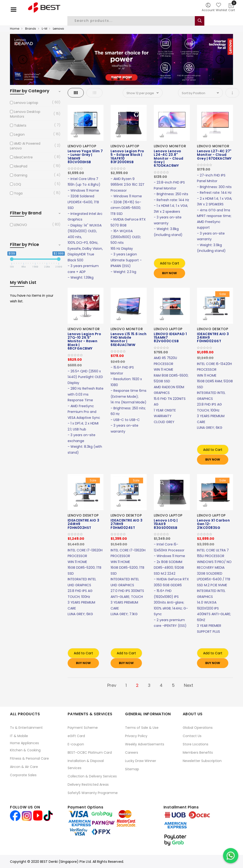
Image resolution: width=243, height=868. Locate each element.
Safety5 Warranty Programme (93, 793)
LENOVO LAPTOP (82, 146)
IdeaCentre (23, 157)
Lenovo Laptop (26, 103)
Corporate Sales (23, 775)
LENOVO (21, 225)
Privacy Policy (136, 736)
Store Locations (196, 744)
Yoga (18, 193)
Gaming (21, 175)
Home (15, 29)
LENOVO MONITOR (170, 146)
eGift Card (76, 736)
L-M (44, 29)
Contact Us (192, 736)
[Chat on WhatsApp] (231, 856)
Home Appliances (24, 743)
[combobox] (135, 21)
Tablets (20, 125)
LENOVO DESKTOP (213, 329)
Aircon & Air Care (24, 767)
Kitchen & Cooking (25, 750)
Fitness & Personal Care (29, 758)
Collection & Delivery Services (92, 776)
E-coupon (76, 744)
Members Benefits (198, 753)
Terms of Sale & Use (142, 728)
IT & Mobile (19, 736)
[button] (76, 125)
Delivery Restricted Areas (88, 785)
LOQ (18, 184)
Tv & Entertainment (26, 728)
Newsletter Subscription (202, 761)
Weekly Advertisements (145, 744)
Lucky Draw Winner (141, 761)
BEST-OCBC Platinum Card (90, 753)
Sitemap (132, 769)
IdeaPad (21, 166)
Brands (31, 29)
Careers (132, 753)
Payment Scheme (83, 728)
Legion (19, 134)
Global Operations (198, 728)
